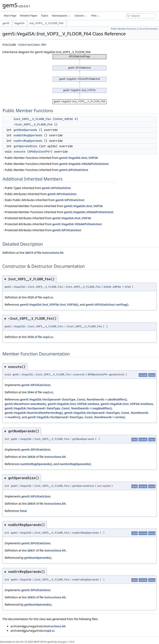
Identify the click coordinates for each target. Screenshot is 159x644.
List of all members (148, 29)
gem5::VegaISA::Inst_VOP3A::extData (74, 404)
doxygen (62, 642)
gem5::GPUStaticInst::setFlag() (107, 305)
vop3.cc (48, 297)
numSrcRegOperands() (75, 464)
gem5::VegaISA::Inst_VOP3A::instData (127, 404)
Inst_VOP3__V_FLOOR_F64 (46, 23)
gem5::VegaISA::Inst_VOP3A (78, 158)
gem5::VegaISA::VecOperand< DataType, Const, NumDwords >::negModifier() (58, 408)
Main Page (10, 16)
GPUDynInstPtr (40, 152)
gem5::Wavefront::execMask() (25, 404)
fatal (23, 511)
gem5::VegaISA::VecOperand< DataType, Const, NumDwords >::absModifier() (73, 399)
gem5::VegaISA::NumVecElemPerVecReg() (34, 413)
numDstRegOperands (28, 135)
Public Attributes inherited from (39, 194)
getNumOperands (25, 130)
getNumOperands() (38, 558)
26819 (29, 253)
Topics (44, 16)
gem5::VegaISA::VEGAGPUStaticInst (84, 164)
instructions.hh (32, 45)
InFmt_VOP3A (64, 119)
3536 (30, 337)
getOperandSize (25, 146)
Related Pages (29, 16)
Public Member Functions (124, 29)
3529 (30, 297)
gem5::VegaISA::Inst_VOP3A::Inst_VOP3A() (49, 305)
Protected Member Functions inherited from (53, 206)
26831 (31, 550)
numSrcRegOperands (28, 141)
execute (19, 152)
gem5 (6, 23)
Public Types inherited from (37, 188)
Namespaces (61, 16)
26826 (31, 457)
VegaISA (19, 23)
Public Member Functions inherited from (50, 158)
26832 (31, 597)
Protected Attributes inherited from (47, 218)
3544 (30, 392)
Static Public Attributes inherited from (43, 200)
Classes (81, 16)
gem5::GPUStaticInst (74, 170)
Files (95, 16)
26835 (31, 504)
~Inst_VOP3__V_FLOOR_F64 (33, 124)
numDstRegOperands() (36, 464)
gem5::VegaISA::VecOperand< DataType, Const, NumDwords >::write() (76, 417)
